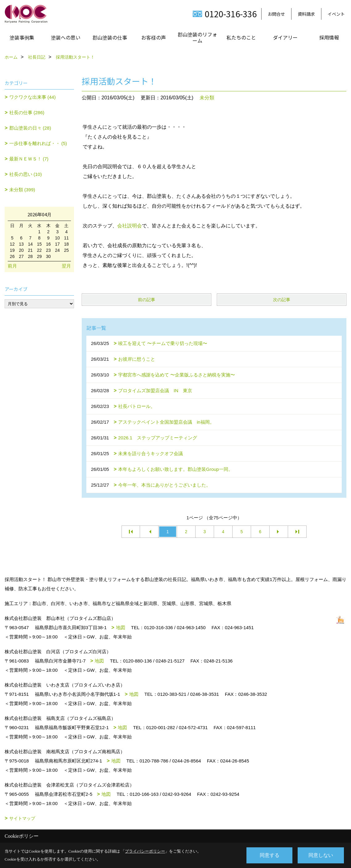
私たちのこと (241, 37)
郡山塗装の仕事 (110, 37)
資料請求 (306, 14)
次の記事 (282, 300)
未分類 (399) (22, 190)
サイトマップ (22, 818)
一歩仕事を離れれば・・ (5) (38, 143)
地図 (121, 627)
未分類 (207, 98)
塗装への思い (66, 37)
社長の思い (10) (26, 174)
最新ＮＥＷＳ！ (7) (29, 159)
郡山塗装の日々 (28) (30, 128)
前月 (12, 266)
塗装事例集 (22, 37)
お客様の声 (154, 37)
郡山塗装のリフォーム (197, 37)
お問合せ (276, 14)
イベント (336, 14)
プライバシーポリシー (145, 851)
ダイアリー (285, 37)
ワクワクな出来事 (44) (33, 97)
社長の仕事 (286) (27, 112)
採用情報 (329, 37)
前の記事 (147, 300)
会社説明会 (130, 226)
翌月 (66, 266)
